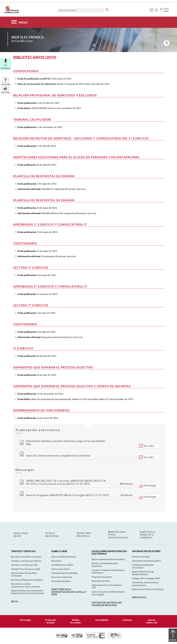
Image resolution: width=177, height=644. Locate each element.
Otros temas (166, 10)
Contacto (127, 620)
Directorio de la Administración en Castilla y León (69, 592)
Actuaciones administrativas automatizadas (145, 584)
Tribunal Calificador (32, 120)
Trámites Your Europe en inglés (26, 569)
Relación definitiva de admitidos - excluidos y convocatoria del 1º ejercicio (81, 138)
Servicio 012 (139, 597)
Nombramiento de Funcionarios (42, 410)
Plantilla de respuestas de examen (44, 176)
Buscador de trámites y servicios (26, 557)
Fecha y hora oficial (60, 569)
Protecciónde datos (51, 621)
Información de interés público (146, 561)
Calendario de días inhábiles (65, 573)
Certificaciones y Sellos (62, 565)
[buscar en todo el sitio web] (107, 9)
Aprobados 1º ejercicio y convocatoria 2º (50, 224)
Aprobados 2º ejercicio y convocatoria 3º (50, 286)
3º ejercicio (23, 348)
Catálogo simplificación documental (143, 566)
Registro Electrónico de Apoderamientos (143, 573)
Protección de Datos (61, 581)
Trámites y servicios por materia (26, 561)
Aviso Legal (25, 620)
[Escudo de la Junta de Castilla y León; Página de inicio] (12, 13)
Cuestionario (25, 243)
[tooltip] (151, 10)
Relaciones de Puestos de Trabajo (148, 589)
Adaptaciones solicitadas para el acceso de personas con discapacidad (76, 157)
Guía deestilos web (152, 621)
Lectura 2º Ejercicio (31, 268)
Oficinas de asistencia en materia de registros (107, 604)
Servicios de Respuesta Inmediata (27, 580)
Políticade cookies (76, 621)
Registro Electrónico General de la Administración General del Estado (28, 592)
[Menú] (19, 22)
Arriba (173, 640)
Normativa (56, 561)
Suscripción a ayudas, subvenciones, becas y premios (26, 585)
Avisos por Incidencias (62, 577)
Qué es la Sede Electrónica (64, 557)
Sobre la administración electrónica (108, 559)
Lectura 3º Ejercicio (31, 305)
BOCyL (15, 602)
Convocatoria (26, 71)
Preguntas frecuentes (102, 577)
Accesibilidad (102, 620)
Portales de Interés (141, 557)
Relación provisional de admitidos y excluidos (55, 95)
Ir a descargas (6, 67)
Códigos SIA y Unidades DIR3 (146, 578)
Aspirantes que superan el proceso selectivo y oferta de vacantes (72, 386)
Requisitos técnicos (101, 581)
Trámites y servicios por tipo (24, 565)
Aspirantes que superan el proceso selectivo (53, 367)
